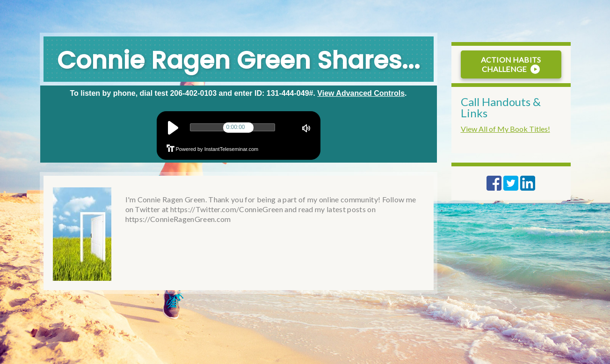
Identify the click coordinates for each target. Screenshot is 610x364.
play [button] (173, 128)
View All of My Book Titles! (505, 129)
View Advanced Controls (361, 93)
